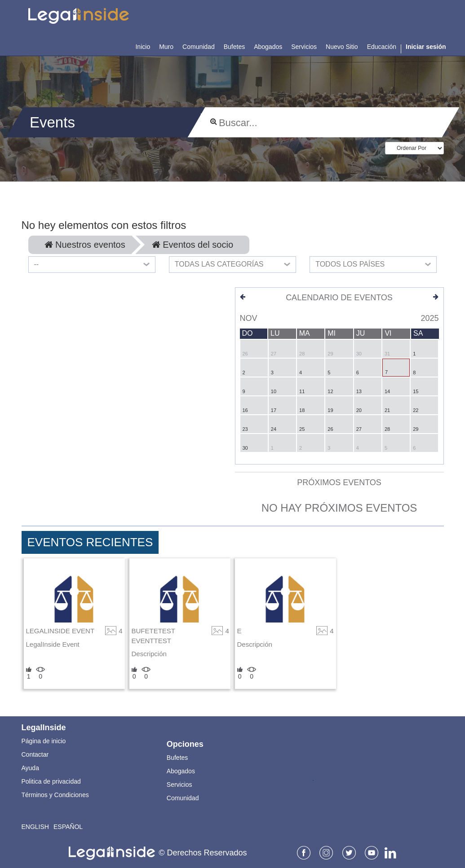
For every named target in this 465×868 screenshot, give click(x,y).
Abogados (181, 771)
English (35, 827)
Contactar (35, 754)
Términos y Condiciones (55, 795)
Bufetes (177, 758)
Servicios (179, 785)
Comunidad (183, 798)
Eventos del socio (193, 245)
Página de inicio (44, 741)
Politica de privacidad (51, 781)
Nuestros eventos (85, 245)
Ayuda (30, 768)
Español (68, 827)
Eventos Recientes (90, 542)
